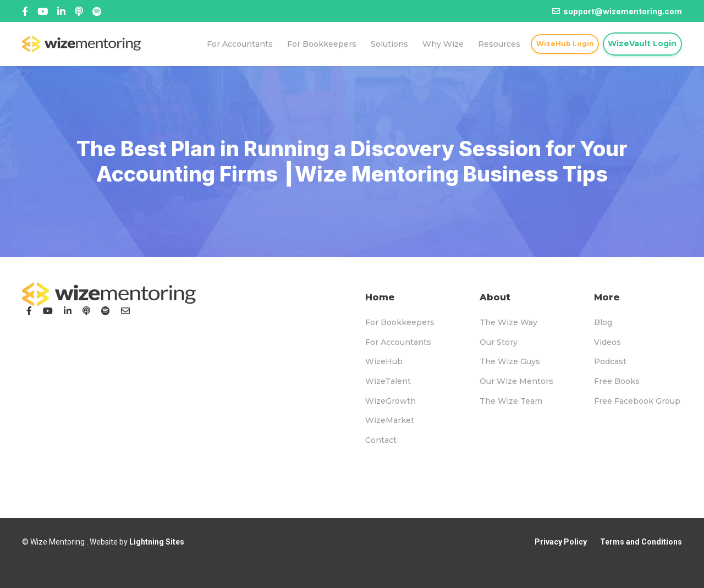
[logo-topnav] (81, 44)
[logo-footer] (109, 294)
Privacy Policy (561, 542)
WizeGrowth (391, 401)
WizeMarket (390, 420)
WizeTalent (388, 381)
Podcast (610, 361)
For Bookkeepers (400, 322)
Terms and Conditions (641, 542)
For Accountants (398, 342)
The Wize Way (508, 322)
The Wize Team (511, 401)
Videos (607, 342)
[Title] (43, 11)
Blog (603, 322)
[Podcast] (86, 311)
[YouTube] (48, 311)
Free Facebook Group (637, 401)
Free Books (617, 381)
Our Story (499, 342)
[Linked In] (79, 11)
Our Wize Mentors (516, 381)
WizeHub (384, 361)
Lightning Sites (157, 542)
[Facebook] (25, 11)
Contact (381, 440)
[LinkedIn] (68, 311)
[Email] (125, 311)
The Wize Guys (510, 361)
